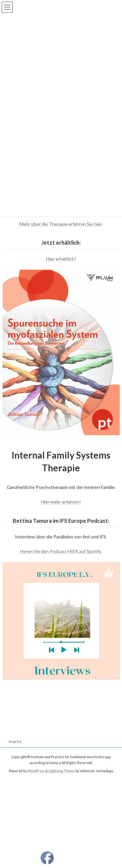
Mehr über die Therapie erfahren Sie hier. (61, 224)
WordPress (36, 771)
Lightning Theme (62, 771)
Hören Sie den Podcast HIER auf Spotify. (61, 551)
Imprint (15, 741)
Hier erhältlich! (61, 259)
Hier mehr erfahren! (61, 502)
